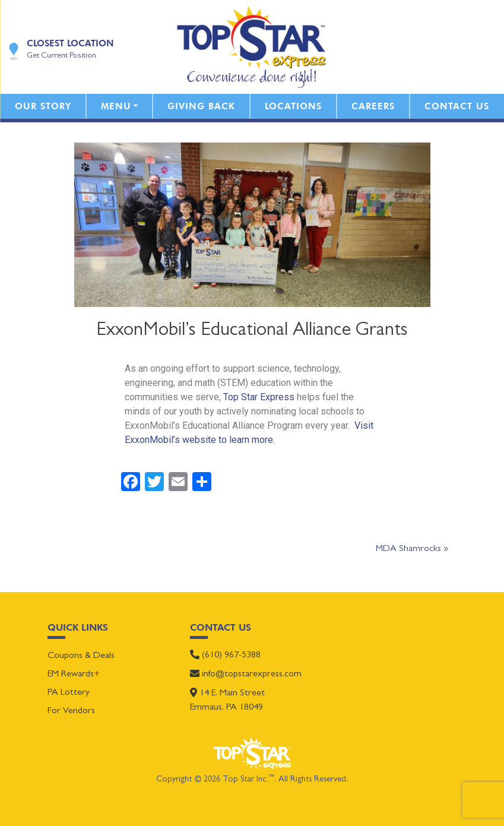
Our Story (43, 106)
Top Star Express (259, 397)
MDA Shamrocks (408, 549)
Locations (293, 106)
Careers (373, 106)
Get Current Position (61, 56)
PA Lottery (69, 693)
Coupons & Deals (81, 656)
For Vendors (71, 711)
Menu (116, 106)
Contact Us (457, 106)
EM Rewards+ (74, 675)
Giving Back (201, 106)
